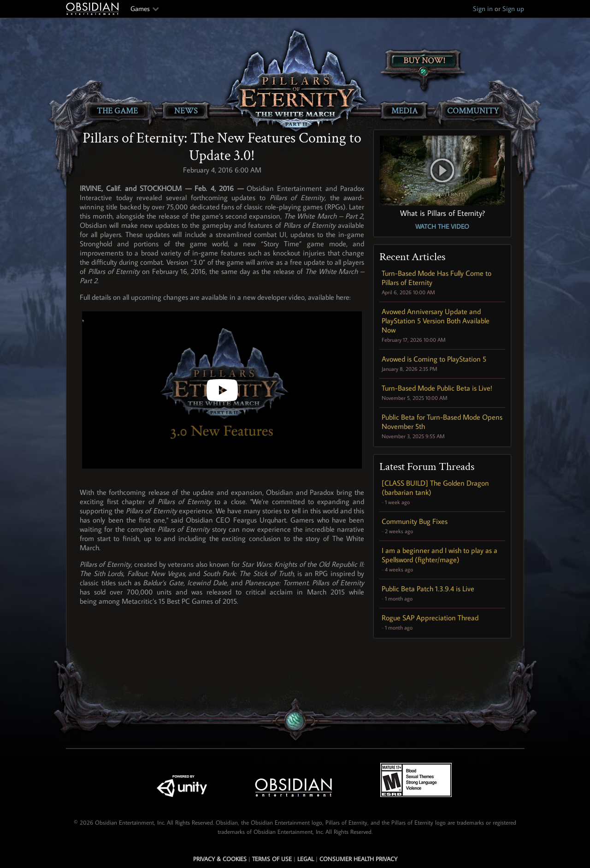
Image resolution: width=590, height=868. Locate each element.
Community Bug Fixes (415, 521)
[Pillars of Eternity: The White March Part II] (295, 81)
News (186, 111)
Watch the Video (442, 226)
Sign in (483, 9)
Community (473, 111)
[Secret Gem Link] (296, 721)
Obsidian (94, 9)
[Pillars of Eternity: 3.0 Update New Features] (222, 390)
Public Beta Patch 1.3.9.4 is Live (428, 589)
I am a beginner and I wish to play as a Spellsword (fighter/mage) (440, 555)
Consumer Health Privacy (358, 859)
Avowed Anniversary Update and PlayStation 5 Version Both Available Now (436, 321)
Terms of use (272, 859)
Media (404, 111)
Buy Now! (424, 61)
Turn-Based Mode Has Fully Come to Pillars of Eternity (437, 278)
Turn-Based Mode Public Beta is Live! (437, 388)
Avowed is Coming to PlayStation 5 (434, 359)
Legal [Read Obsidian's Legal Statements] (306, 859)
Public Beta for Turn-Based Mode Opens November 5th (442, 422)
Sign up (513, 9)
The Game (117, 111)
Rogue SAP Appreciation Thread (430, 618)
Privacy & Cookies (220, 859)
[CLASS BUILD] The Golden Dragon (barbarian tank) (435, 488)
